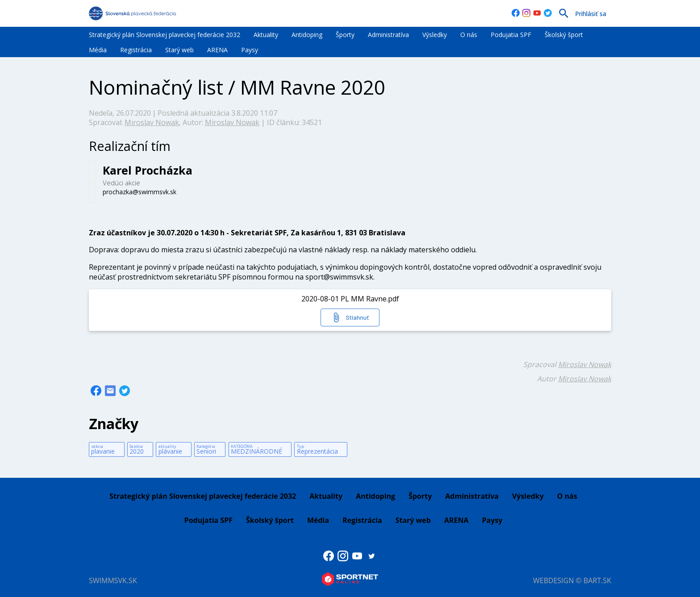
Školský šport (564, 35)
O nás (469, 35)
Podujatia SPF (511, 35)
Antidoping (307, 35)
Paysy (250, 50)
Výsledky (435, 35)
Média (98, 50)
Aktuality (266, 35)
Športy (345, 35)
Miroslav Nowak (152, 122)
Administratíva (388, 35)
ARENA (217, 50)
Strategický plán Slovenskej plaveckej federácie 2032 (165, 35)
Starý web (179, 50)
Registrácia (136, 50)
